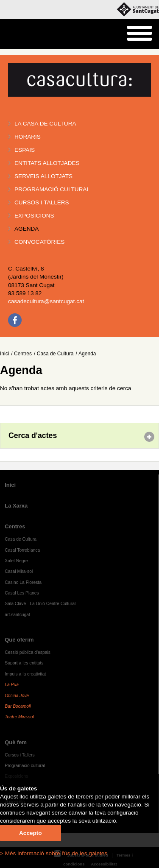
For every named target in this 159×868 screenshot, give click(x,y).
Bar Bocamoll (18, 706)
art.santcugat (17, 615)
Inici (4, 354)
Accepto (31, 833)
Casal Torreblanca (22, 550)
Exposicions (34, 216)
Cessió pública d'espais (28, 652)
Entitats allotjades (47, 163)
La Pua (12, 685)
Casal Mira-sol (19, 571)
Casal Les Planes (22, 593)
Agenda (26, 229)
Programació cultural (52, 189)
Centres (23, 354)
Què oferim (19, 640)
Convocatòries (39, 242)
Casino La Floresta (23, 582)
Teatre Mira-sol (19, 717)
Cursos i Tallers (20, 755)
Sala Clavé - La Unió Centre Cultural (40, 604)
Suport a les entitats (24, 663)
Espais (25, 150)
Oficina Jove (17, 696)
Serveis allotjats (43, 176)
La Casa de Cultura (45, 124)
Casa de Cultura (55, 354)
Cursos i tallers (42, 202)
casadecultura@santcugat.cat (46, 301)
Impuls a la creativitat (25, 674)
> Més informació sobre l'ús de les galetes (54, 853)
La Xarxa (16, 506)
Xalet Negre (16, 561)
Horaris (28, 137)
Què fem (16, 742)
